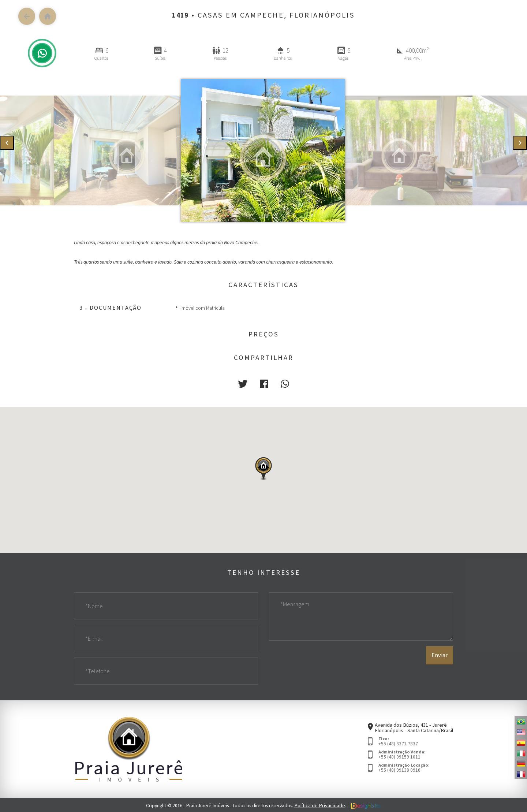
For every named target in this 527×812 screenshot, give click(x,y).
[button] (244, 383)
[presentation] (7, 143)
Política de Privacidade (320, 804)
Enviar (440, 666)
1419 (180, 15)
